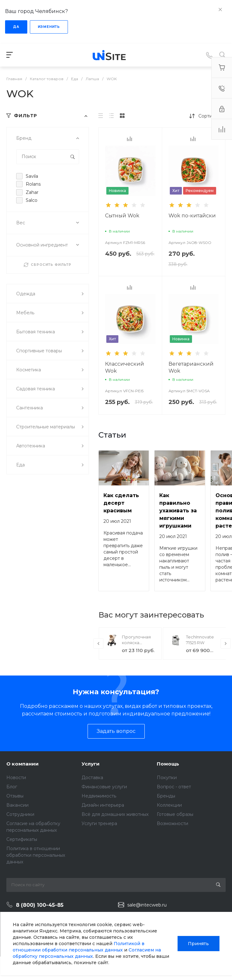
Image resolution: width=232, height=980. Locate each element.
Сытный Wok (122, 216)
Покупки (167, 778)
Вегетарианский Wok (191, 367)
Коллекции (169, 805)
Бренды (166, 796)
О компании (23, 764)
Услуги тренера (99, 823)
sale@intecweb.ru (147, 905)
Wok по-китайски (192, 216)
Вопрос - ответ (174, 787)
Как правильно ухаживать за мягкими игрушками (178, 511)
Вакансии (17, 805)
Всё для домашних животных (115, 814)
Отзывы (15, 796)
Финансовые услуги (104, 787)
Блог (12, 787)
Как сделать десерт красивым (121, 503)
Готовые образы (175, 814)
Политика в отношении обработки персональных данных (36, 855)
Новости (16, 778)
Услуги (91, 764)
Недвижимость (99, 796)
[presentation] (98, 644)
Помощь (168, 764)
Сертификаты (22, 839)
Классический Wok (125, 367)
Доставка (92, 778)
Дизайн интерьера (103, 805)
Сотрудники (20, 814)
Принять (198, 944)
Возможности (172, 823)
